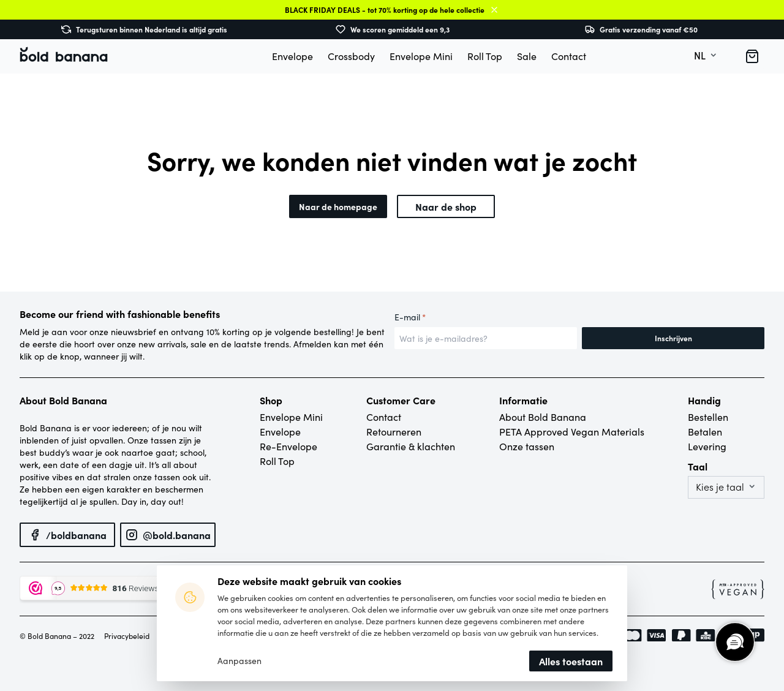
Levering (707, 446)
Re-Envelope (288, 446)
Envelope (292, 56)
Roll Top (485, 56)
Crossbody (351, 56)
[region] (734, 641)
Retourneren (394, 432)
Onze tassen (527, 446)
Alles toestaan (571, 661)
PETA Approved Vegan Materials (572, 432)
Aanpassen (239, 661)
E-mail (410, 317)
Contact (569, 56)
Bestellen (708, 417)
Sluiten (494, 10)
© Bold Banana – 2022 (57, 636)
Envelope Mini (421, 56)
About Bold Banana (543, 417)
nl (700, 56)
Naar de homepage (338, 206)
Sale (527, 56)
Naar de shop (446, 206)
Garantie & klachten (411, 446)
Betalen (705, 432)
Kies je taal (720, 487)
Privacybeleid (127, 636)
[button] (752, 56)
